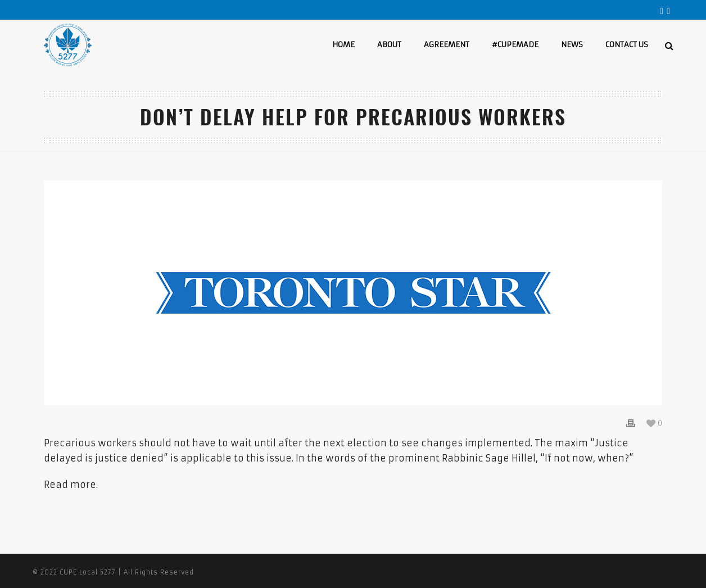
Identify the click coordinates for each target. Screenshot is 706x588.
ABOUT (389, 45)
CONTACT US (627, 45)
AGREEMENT (447, 45)
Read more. (71, 485)
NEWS (572, 45)
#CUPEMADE (515, 45)
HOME (343, 45)
